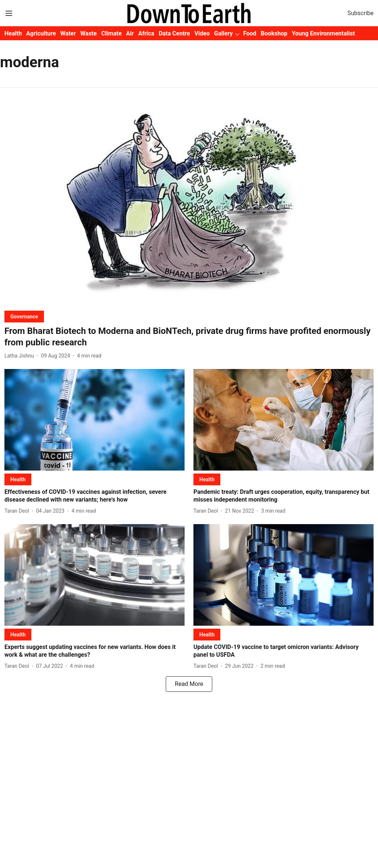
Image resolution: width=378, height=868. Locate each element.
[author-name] (21, 356)
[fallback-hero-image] (189, 201)
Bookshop (274, 33)
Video (202, 33)
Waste (89, 33)
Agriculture (41, 33)
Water (68, 33)
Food (250, 33)
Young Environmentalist (323, 33)
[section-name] (24, 316)
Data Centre (174, 33)
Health (13, 33)
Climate (111, 33)
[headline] (189, 337)
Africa (146, 33)
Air (130, 33)
